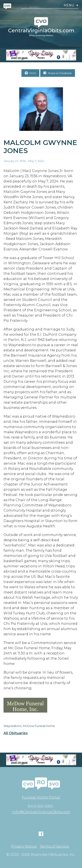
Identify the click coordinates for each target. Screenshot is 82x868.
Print (30, 73)
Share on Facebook (58, 73)
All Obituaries (16, 733)
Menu (71, 5)
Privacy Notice (24, 846)
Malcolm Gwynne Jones (40, 147)
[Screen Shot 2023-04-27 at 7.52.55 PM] (41, 55)
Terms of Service (54, 846)
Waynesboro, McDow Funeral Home (29, 726)
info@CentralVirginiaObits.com (41, 812)
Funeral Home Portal (41, 797)
